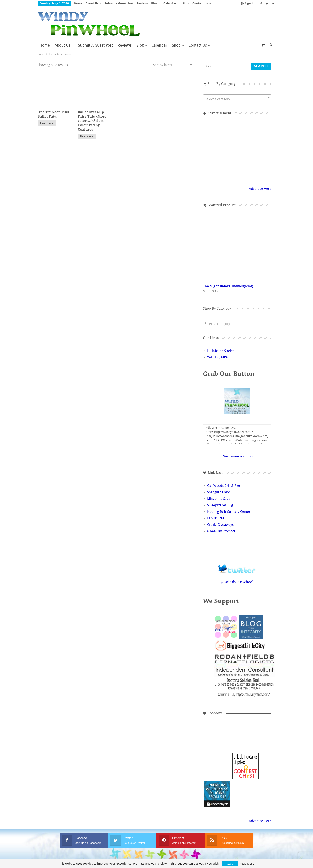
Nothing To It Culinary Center (229, 512)
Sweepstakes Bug (220, 505)
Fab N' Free (216, 518)
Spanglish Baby (218, 492)
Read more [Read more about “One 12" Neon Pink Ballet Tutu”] (47, 123)
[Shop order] (172, 65)
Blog (154, 3)
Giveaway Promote (221, 531)
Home (78, 3)
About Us (92, 3)
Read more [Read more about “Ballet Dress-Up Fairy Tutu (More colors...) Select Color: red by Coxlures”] (87, 136)
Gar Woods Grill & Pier (224, 486)
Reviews (142, 3)
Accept (230, 864)
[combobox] (237, 97)
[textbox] (237, 99)
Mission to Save (219, 499)
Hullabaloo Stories (221, 351)
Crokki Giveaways (220, 525)
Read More (247, 864)
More (197, 3)
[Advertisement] (237, 150)
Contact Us (198, 45)
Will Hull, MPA (217, 357)
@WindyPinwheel (237, 582)
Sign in (248, 3)
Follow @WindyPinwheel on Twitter (237, 566)
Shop (186, 3)
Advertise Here (260, 189)
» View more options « (237, 456)
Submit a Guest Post (119, 3)
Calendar (170, 3)
